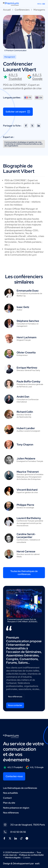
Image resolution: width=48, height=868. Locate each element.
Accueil (7, 10)
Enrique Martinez (27, 368)
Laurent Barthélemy (29, 518)
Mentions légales (13, 858)
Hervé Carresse (26, 551)
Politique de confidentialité (31, 855)
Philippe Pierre (25, 505)
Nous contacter (15, 705)
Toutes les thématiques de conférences (24, 573)
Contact (7, 798)
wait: (37, 863)
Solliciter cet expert (18, 112)
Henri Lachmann (27, 337)
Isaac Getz (23, 307)
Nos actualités (10, 793)
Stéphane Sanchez (28, 321)
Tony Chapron (25, 445)
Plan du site (9, 803)
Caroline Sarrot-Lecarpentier (26, 536)
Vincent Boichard (27, 490)
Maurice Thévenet (28, 472)
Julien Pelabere (26, 459)
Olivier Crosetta (26, 352)
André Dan (23, 397)
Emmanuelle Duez (28, 291)
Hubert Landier (26, 428)
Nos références (15, 697)
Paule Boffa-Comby (28, 381)
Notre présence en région (16, 808)
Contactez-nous (14, 776)
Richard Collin (25, 412)
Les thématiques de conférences (20, 788)
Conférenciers (22, 10)
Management (41, 10)
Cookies (27, 858)
